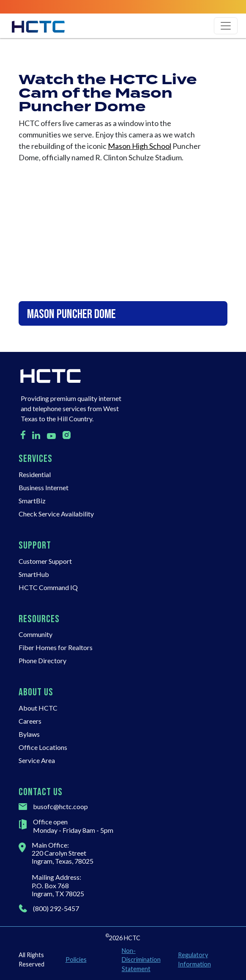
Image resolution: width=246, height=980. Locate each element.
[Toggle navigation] (226, 26)
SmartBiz (32, 501)
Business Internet (44, 487)
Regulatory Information (194, 959)
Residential (35, 474)
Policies (76, 959)
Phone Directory (42, 660)
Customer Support (45, 561)
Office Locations (43, 747)
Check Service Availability (56, 514)
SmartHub (34, 574)
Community (36, 634)
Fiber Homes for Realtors (56, 647)
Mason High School (139, 146)
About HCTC (38, 708)
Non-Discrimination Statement (141, 960)
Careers (30, 721)
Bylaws (29, 734)
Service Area (37, 760)
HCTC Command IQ (48, 587)
